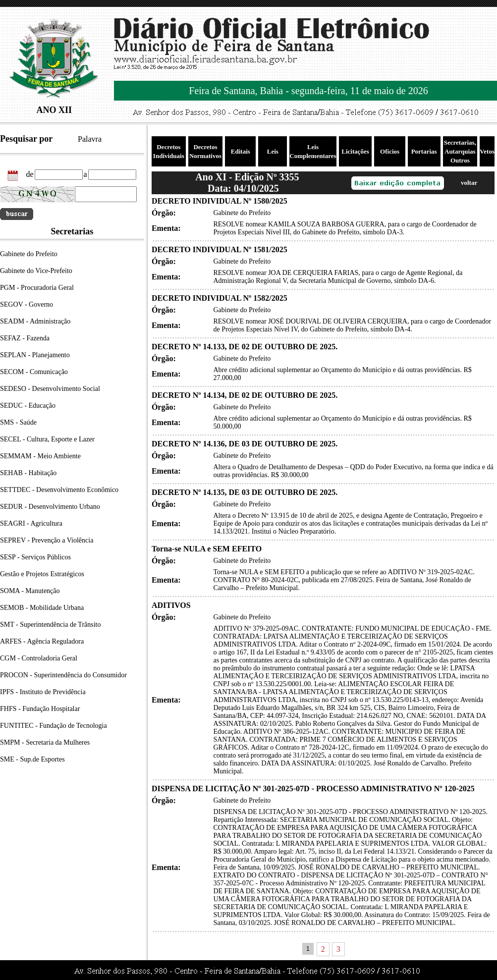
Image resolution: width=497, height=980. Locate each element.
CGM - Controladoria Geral (39, 658)
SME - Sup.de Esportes (32, 759)
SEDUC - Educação (28, 406)
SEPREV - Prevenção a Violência (47, 540)
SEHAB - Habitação (28, 473)
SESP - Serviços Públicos (35, 557)
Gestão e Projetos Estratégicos (42, 574)
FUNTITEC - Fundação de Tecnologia (54, 726)
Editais (241, 151)
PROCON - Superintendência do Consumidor (63, 675)
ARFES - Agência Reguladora (42, 641)
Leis (273, 151)
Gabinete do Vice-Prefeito (36, 271)
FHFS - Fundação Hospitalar (40, 709)
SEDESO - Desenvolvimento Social (50, 389)
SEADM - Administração (35, 321)
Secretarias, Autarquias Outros (460, 151)
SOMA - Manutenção (30, 591)
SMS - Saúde (18, 422)
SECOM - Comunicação (34, 372)
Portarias (424, 151)
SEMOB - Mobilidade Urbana (42, 608)
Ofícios (390, 151)
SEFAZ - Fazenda (25, 338)
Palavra (90, 139)
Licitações (355, 151)
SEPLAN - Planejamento (35, 355)
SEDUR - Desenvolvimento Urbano (50, 507)
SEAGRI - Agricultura (31, 523)
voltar (469, 183)
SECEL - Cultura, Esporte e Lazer (47, 439)
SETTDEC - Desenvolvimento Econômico (59, 490)
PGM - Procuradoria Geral (37, 288)
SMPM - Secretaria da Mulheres (45, 742)
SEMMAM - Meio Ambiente (40, 456)
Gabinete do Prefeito (29, 254)
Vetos (487, 151)
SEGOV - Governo (27, 304)
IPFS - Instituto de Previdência (43, 692)
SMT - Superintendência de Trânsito (51, 625)
